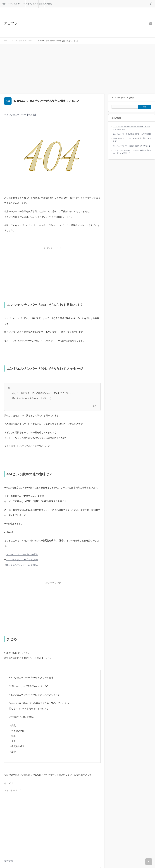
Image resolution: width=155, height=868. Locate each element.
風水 (46, 4)
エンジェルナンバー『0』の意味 (22, 560)
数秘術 (41, 4)
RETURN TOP (149, 862)
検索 (155, 1)
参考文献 (9, 861)
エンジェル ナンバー (17, 4)
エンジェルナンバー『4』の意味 (22, 554)
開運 (50, 4)
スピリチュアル (32, 4)
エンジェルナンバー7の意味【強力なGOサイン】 (132, 146)
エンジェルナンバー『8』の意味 (22, 565)
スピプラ (11, 23)
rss (150, 23)
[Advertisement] (78, 67)
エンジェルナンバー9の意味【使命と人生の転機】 (132, 134)
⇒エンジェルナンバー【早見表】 (21, 115)
